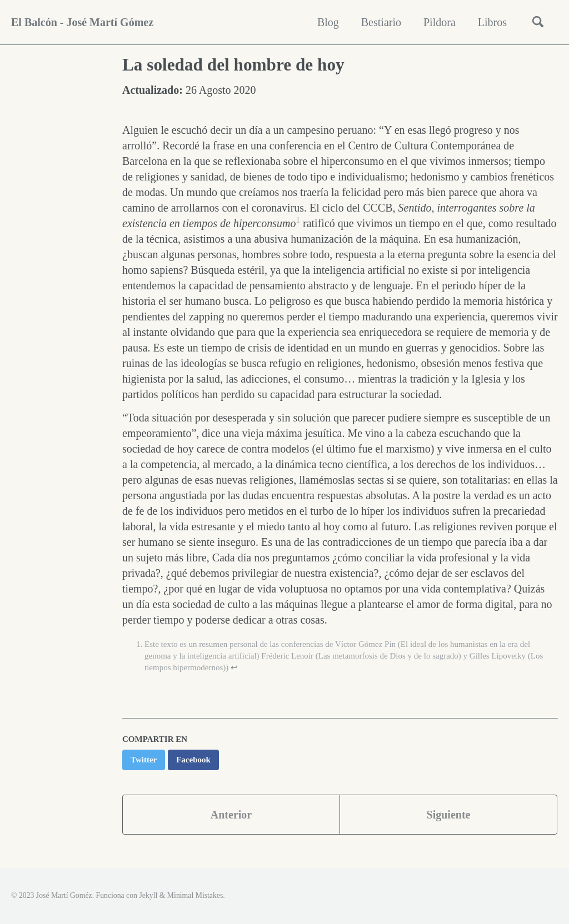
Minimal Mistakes (195, 895)
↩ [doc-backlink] (234, 667)
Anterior (231, 815)
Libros (492, 22)
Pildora (440, 22)
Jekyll (148, 895)
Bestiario (381, 22)
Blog (328, 22)
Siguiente (449, 815)
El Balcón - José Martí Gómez (82, 22)
